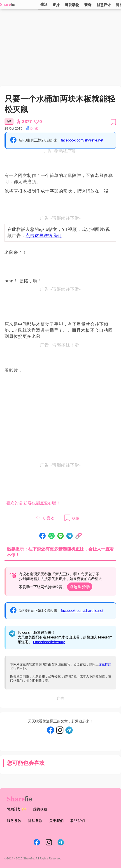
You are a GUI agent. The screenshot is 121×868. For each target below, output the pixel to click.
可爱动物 (72, 5)
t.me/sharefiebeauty (49, 642)
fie (13, 4)
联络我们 (78, 821)
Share (5, 4)
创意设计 (104, 5)
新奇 (88, 5)
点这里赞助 (80, 587)
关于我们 (56, 821)
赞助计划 (16, 809)
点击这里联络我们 (44, 236)
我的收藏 (40, 809)
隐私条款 (35, 821)
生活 (44, 4)
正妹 (56, 5)
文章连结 (105, 664)
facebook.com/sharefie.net (82, 140)
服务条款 (14, 821)
